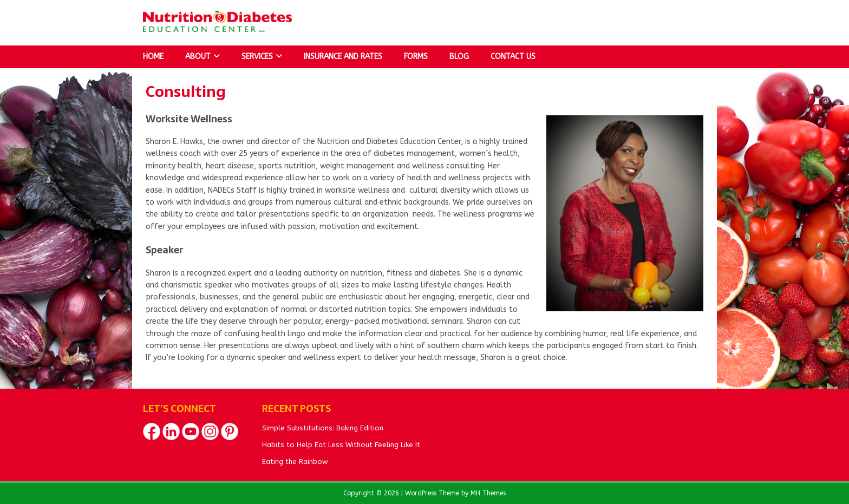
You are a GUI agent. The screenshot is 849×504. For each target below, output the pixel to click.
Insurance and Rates (343, 57)
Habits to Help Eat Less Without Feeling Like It (341, 445)
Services (257, 57)
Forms (416, 57)
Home (153, 57)
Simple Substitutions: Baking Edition (323, 428)
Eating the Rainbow (295, 462)
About (198, 57)
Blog (459, 57)
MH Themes (488, 493)
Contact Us (513, 57)
